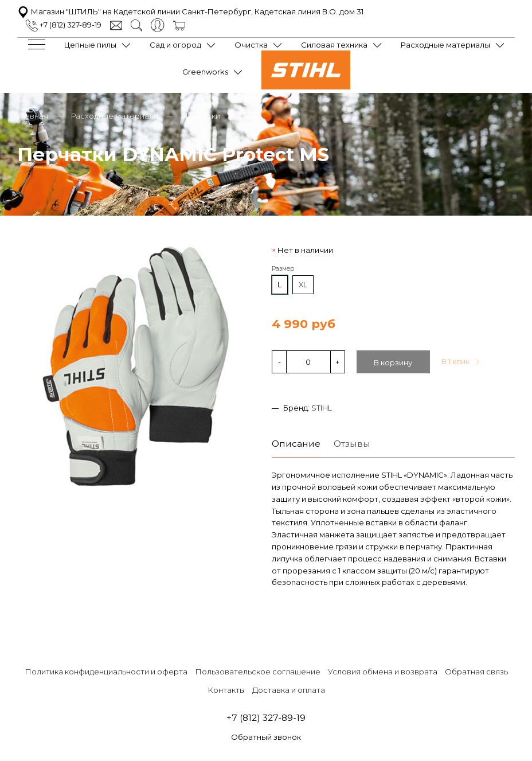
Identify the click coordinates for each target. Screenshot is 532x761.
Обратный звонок (266, 737)
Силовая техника (334, 45)
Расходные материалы (445, 45)
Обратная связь (476, 672)
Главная (33, 116)
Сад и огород (175, 45)
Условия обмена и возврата (383, 672)
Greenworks (205, 72)
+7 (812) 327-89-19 (64, 25)
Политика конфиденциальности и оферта (106, 672)
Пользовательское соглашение (258, 672)
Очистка (251, 45)
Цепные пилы (90, 45)
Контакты (226, 690)
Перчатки (201, 116)
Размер (283, 269)
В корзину (393, 362)
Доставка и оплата (289, 690)
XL (303, 284)
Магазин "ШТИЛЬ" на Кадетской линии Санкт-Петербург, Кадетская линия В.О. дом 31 (190, 11)
